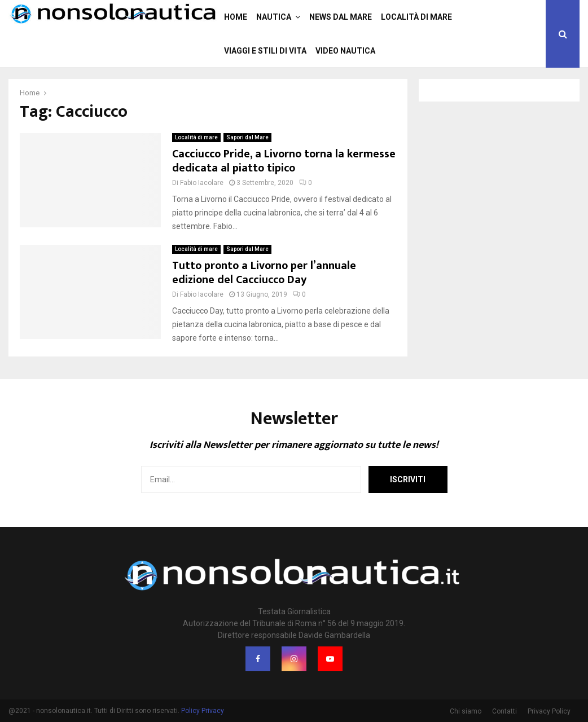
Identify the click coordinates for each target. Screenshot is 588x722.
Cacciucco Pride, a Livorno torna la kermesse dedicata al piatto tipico (284, 161)
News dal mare (341, 17)
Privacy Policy (549, 711)
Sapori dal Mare (247, 137)
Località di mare (416, 17)
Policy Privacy (203, 711)
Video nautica (345, 51)
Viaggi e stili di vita (265, 51)
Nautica (274, 17)
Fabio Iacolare (202, 183)
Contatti (504, 711)
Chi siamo (466, 711)
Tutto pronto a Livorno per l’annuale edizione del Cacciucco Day (264, 273)
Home (236, 17)
